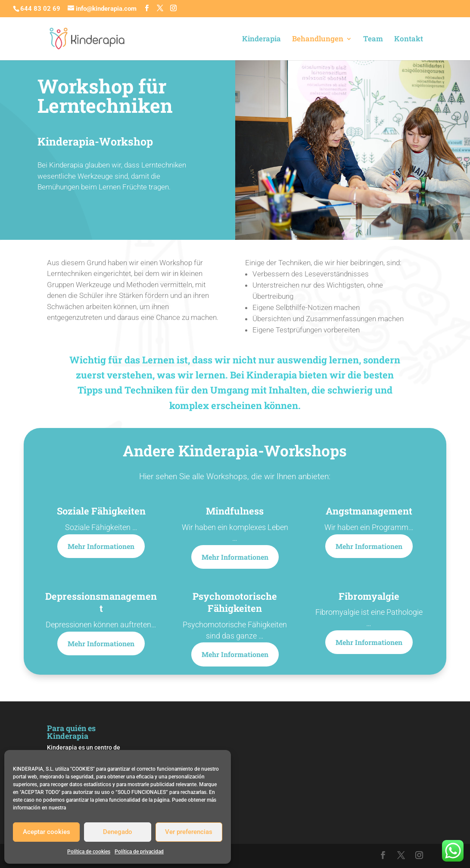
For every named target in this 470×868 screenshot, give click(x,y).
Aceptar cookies (47, 832)
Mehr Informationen (101, 546)
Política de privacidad (139, 852)
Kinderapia (261, 40)
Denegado (118, 832)
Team (373, 40)
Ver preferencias (189, 832)
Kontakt (409, 40)
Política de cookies (89, 852)
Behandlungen (318, 40)
